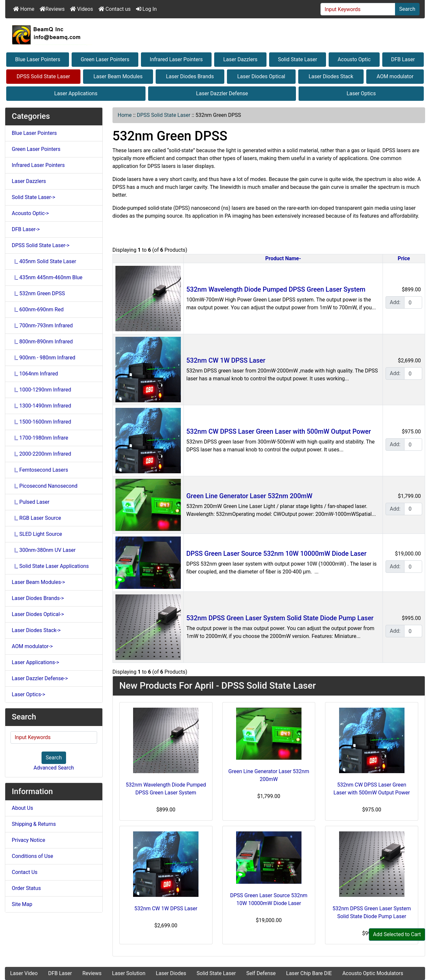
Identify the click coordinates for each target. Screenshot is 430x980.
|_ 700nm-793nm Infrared (42, 326)
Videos (82, 9)
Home (24, 9)
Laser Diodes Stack (331, 76)
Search (407, 9)
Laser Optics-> (28, 694)
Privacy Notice (28, 840)
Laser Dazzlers (241, 59)
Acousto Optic (354, 59)
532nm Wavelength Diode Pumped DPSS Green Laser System (276, 289)
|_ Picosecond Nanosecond (45, 486)
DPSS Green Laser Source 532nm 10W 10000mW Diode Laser (276, 554)
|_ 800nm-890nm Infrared (42, 342)
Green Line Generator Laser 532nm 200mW (249, 496)
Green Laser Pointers (105, 59)
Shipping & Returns (34, 824)
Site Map (22, 904)
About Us (22, 808)
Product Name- (283, 258)
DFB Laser (403, 59)
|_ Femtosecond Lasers (40, 470)
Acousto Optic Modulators (373, 973)
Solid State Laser (298, 59)
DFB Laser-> (26, 229)
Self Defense (261, 973)
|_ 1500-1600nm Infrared (42, 422)
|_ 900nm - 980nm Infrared (43, 358)
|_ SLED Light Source (37, 534)
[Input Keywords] (358, 9)
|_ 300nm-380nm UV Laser (44, 550)
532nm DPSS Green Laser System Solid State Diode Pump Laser (280, 618)
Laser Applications (76, 93)
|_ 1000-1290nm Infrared (42, 390)
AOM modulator (395, 76)
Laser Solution (129, 973)
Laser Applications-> (35, 662)
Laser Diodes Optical (261, 76)
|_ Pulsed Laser (31, 502)
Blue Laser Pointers (38, 59)
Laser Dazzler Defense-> (40, 678)
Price (404, 258)
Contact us (115, 9)
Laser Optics (361, 93)
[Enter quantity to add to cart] (413, 302)
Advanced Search (54, 768)
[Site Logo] (215, 35)
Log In (146, 9)
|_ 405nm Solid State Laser (44, 261)
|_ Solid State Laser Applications (50, 566)
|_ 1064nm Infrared (35, 374)
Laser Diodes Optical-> (38, 614)
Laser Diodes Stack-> (36, 630)
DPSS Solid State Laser (43, 76)
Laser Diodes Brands (190, 76)
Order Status (26, 888)
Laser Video (24, 973)
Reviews (52, 9)
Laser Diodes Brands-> (38, 598)
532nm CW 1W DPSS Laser (226, 360)
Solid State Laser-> (34, 197)
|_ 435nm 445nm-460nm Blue (47, 277)
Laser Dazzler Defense (222, 93)
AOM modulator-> (32, 646)
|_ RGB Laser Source (36, 518)
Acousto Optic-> (30, 213)
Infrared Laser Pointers (176, 59)
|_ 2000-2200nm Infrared (42, 454)
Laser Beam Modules (118, 76)
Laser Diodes (171, 973)
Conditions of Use (32, 856)
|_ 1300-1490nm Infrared (42, 406)
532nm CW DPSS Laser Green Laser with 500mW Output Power (279, 431)
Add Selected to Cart (397, 934)
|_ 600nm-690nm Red (38, 309)
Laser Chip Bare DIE (309, 973)
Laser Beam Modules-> (38, 582)
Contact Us (25, 872)
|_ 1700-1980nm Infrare (40, 438)
